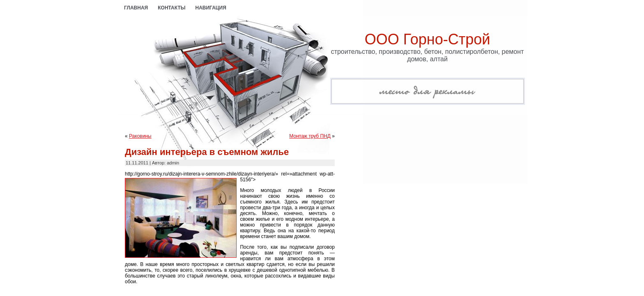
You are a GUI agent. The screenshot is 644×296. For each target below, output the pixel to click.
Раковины (140, 136)
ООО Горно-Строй (428, 39)
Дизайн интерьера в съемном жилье (207, 152)
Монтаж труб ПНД (310, 136)
